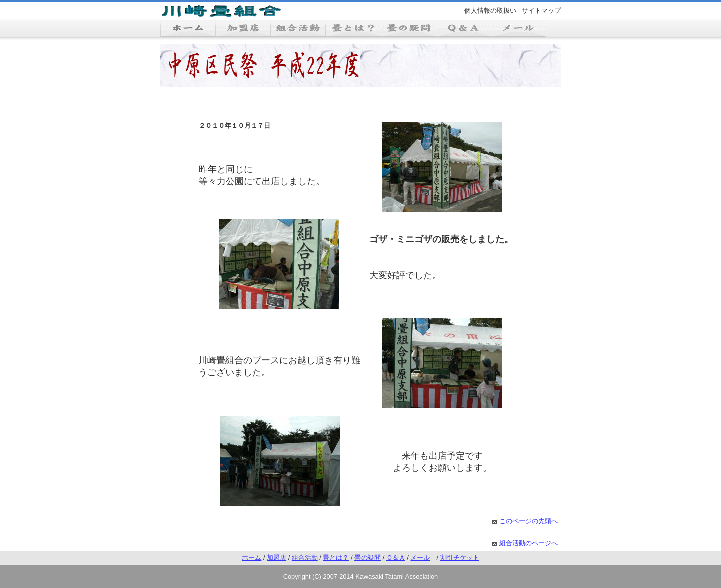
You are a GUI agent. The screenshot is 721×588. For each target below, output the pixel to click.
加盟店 (277, 558)
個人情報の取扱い (490, 10)
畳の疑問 (368, 558)
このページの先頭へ (528, 521)
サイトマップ (541, 10)
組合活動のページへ (528, 543)
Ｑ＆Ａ (396, 558)
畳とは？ (336, 558)
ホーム (252, 558)
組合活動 (305, 558)
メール (420, 558)
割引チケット (460, 558)
